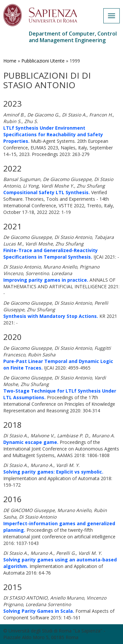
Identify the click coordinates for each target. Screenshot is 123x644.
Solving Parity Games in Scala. (39, 611)
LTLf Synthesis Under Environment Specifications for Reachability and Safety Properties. (53, 134)
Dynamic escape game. (31, 442)
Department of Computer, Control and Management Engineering (73, 37)
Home (10, 61)
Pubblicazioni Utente (43, 61)
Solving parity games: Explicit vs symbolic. (53, 472)
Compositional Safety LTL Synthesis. (47, 192)
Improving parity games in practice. (46, 280)
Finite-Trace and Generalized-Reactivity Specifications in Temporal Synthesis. (51, 254)
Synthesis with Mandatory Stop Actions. (51, 316)
